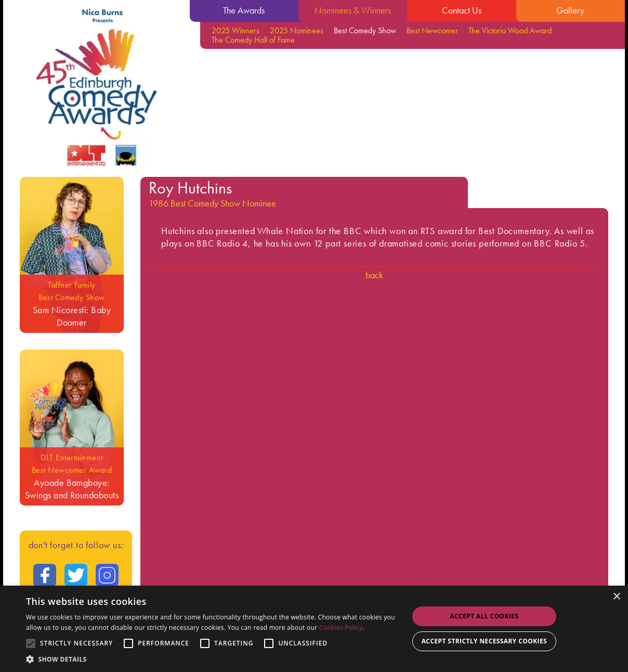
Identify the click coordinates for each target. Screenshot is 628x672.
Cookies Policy (341, 628)
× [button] (616, 597)
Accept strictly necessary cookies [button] (484, 641)
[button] (212, 659)
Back (374, 275)
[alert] (314, 629)
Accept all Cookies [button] (484, 616)
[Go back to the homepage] (96, 89)
